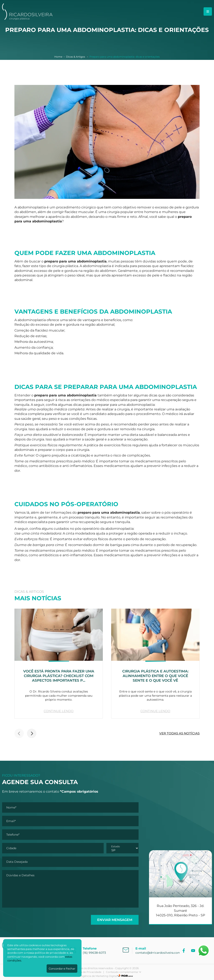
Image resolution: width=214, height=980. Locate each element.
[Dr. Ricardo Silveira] (27, 19)
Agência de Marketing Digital (99, 976)
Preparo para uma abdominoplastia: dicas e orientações (125, 57)
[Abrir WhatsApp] (204, 951)
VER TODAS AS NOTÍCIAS (179, 733)
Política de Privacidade (87, 972)
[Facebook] (184, 951)
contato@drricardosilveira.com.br (160, 953)
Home (58, 57)
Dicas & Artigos (76, 57)
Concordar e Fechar (62, 969)
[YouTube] (194, 951)
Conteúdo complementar (124, 972)
